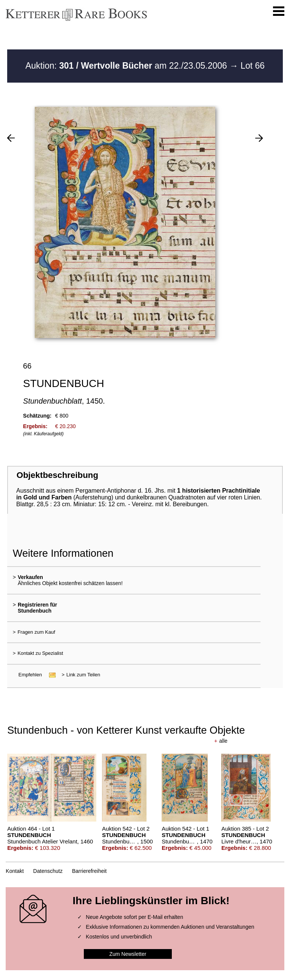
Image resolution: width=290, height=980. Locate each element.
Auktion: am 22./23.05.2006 (127, 66)
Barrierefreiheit (89, 871)
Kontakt (15, 871)
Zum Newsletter (128, 954)
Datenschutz (48, 871)
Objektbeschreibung (57, 475)
